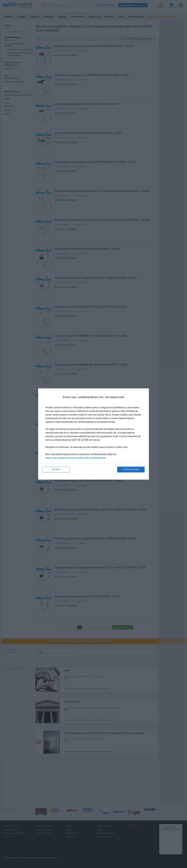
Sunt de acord (131, 469)
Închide (56, 469)
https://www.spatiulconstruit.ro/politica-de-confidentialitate (76, 458)
